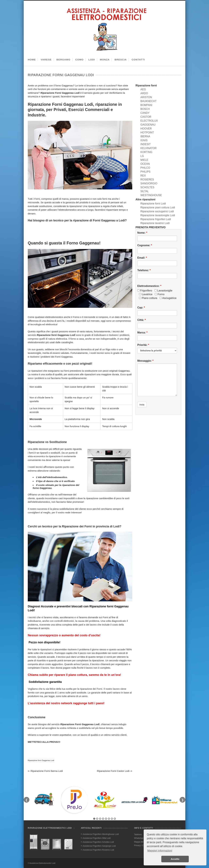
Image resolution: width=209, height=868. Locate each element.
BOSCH (145, 109)
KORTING (146, 152)
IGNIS (144, 140)
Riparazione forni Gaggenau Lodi (41, 760)
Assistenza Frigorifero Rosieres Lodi (98, 850)
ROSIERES (147, 180)
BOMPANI (146, 105)
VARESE (46, 60)
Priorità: (143, 345)
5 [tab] (106, 819)
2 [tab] (97, 819)
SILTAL (145, 191)
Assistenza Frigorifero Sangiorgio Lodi (99, 846)
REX (143, 176)
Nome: (142, 233)
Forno (160, 294)
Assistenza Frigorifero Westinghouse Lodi (101, 834)
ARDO (144, 93)
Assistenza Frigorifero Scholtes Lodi (98, 842)
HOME (32, 60)
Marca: (142, 333)
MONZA (105, 60)
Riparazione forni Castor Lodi (115, 771)
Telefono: (144, 270)
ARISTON (146, 97)
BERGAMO (63, 60)
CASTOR (146, 117)
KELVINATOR (149, 148)
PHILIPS (145, 172)
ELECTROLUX (149, 121)
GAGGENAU (148, 125)
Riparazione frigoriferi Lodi (156, 219)
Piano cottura (148, 298)
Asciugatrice (168, 298)
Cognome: (145, 245)
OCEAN (145, 164)
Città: (142, 320)
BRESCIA (121, 60)
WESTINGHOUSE (151, 195)
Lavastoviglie (163, 291)
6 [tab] (109, 819)
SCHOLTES (147, 187)
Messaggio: (145, 361)
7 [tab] (112, 819)
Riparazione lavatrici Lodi (155, 223)
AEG (143, 89)
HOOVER (146, 129)
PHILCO (145, 168)
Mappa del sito (141, 842)
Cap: (141, 308)
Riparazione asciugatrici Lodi (157, 211)
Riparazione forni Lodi (153, 204)
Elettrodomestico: (149, 286)
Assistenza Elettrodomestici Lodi (42, 863)
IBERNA (145, 136)
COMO (79, 60)
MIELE (144, 160)
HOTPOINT (147, 133)
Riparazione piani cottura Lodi (158, 207)
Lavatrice (146, 294)
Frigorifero (145, 291)
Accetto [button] (175, 859)
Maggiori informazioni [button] (160, 851)
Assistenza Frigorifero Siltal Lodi (97, 838)
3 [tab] (100, 819)
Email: (142, 258)
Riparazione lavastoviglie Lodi (158, 215)
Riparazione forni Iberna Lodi (45, 771)
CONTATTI (138, 60)
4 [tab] (103, 819)
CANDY (145, 113)
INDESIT (146, 144)
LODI (92, 60)
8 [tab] (115, 819)
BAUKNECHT (149, 101)
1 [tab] (94, 819)
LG (142, 156)
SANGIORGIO (149, 183)
